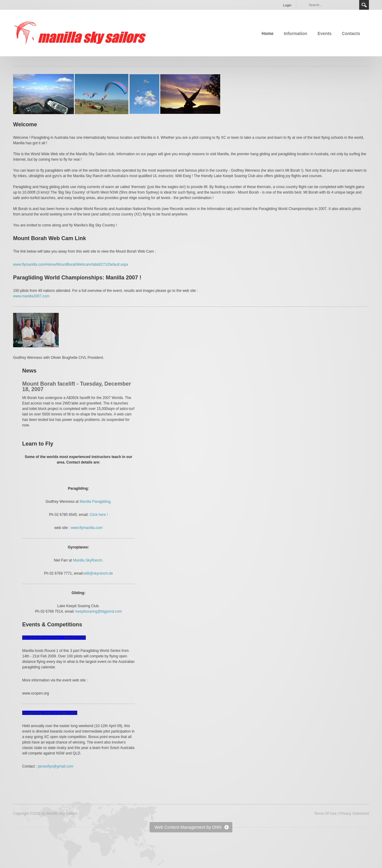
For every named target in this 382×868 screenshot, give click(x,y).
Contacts (351, 33)
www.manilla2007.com (31, 296)
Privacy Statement (354, 814)
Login (287, 5)
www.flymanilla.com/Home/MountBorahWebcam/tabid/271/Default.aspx (71, 264)
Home (267, 33)
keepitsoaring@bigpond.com (99, 611)
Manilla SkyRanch (88, 560)
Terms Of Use (325, 814)
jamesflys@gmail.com (56, 766)
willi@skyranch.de (98, 573)
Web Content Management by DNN (188, 827)
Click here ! (99, 515)
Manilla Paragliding (95, 502)
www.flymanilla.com (87, 528)
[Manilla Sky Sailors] (80, 33)
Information (295, 33)
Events (325, 33)
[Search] (332, 5)
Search (364, 5)
